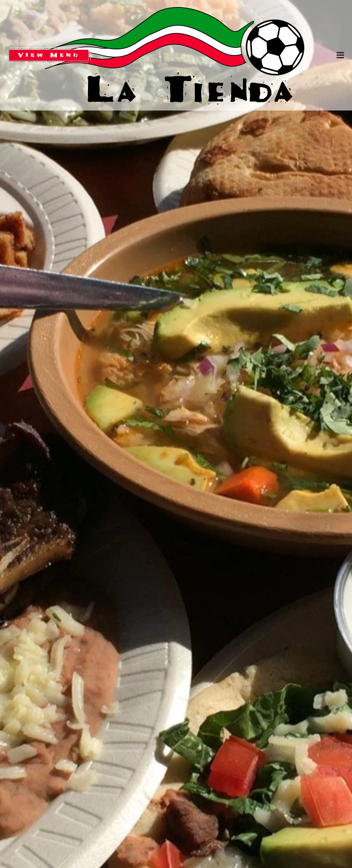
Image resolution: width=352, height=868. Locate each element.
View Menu (49, 55)
